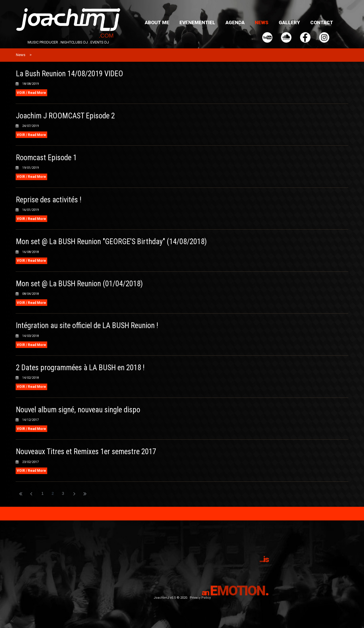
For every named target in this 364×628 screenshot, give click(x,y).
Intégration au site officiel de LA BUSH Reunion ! (87, 326)
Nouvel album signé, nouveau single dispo (78, 410)
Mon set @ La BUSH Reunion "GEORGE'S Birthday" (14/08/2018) (112, 242)
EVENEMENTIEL (197, 22)
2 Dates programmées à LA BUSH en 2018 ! (81, 368)
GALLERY (289, 22)
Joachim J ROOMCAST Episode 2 (66, 116)
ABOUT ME (157, 22)
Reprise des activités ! (49, 200)
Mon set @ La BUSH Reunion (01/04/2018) (80, 284)
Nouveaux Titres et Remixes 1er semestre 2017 (86, 452)
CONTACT (322, 22)
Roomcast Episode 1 (47, 158)
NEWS (262, 22)
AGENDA (235, 22)
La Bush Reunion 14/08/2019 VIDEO (70, 74)
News (21, 55)
